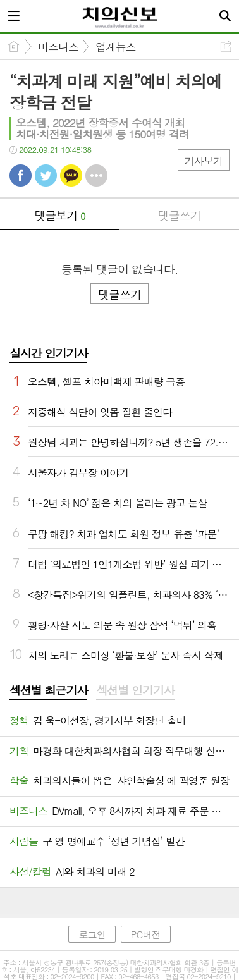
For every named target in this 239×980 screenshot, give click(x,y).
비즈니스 (58, 47)
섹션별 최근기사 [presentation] (48, 690)
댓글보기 (60, 215)
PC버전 (146, 934)
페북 (21, 175)
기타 (96, 175)
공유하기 (226, 46)
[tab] (48, 691)
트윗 (46, 175)
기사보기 (204, 161)
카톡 (71, 175)
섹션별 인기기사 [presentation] (135, 690)
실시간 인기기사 (48, 353)
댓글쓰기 (180, 215)
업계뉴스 (116, 47)
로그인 (92, 934)
